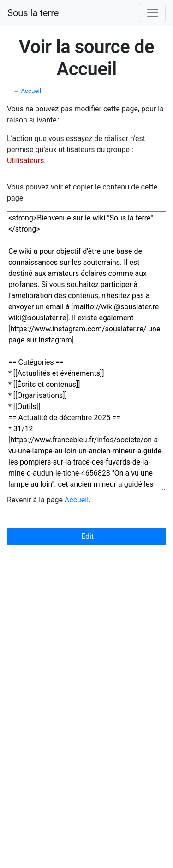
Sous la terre (33, 13)
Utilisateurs (25, 161)
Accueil (31, 91)
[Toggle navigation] (153, 13)
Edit (86, 536)
